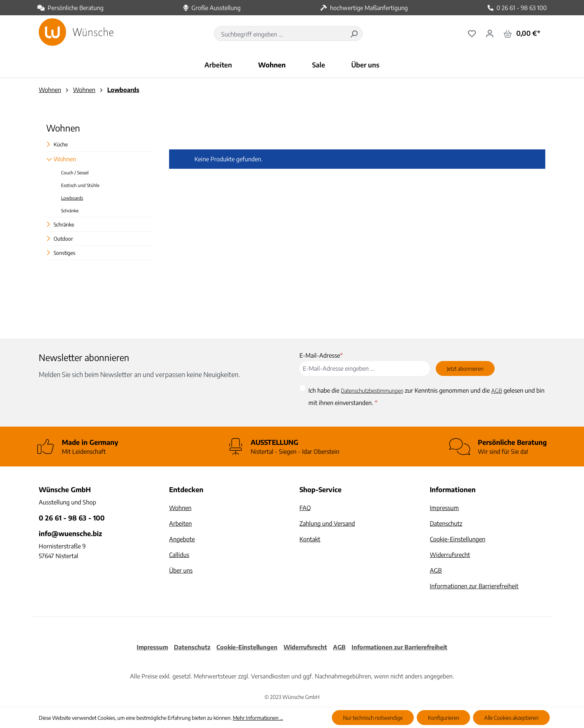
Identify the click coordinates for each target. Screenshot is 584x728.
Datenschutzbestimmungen (372, 390)
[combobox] (280, 34)
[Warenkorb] (522, 33)
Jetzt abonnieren (465, 368)
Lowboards (72, 198)
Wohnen (63, 128)
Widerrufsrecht (450, 555)
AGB (497, 390)
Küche (61, 144)
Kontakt (310, 539)
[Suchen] (354, 34)
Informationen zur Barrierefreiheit (474, 586)
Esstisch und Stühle (80, 185)
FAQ (305, 508)
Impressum (444, 508)
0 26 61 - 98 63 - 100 (72, 518)
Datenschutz (446, 523)
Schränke (70, 211)
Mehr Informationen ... (258, 718)
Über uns (181, 570)
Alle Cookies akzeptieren (511, 718)
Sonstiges (64, 253)
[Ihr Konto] (490, 33)
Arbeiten (180, 523)
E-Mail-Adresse (321, 355)
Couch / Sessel (75, 173)
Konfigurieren (444, 718)
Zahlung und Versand (327, 523)
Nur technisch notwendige (373, 718)
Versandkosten (270, 676)
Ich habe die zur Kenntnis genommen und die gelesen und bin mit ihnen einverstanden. (426, 395)
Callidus (179, 555)
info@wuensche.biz (70, 533)
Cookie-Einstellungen (458, 539)
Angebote (182, 539)
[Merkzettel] (472, 33)
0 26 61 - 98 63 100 (522, 8)
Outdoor (63, 239)
